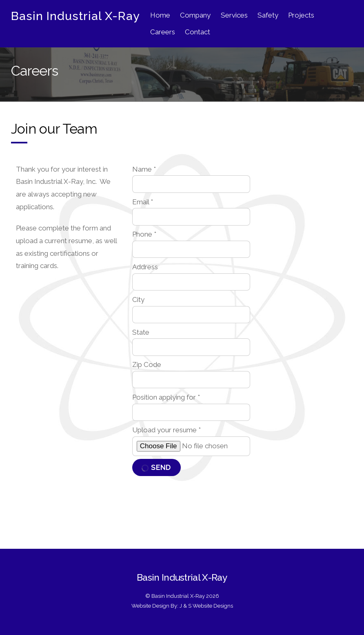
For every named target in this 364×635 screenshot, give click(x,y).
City (138, 300)
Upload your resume (166, 430)
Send (156, 467)
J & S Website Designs (206, 606)
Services (234, 15)
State (141, 332)
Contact (198, 32)
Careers (163, 32)
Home (160, 15)
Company (195, 15)
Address (145, 267)
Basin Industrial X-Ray (178, 596)
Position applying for (166, 397)
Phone (144, 234)
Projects (301, 15)
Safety (268, 15)
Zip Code (147, 364)
